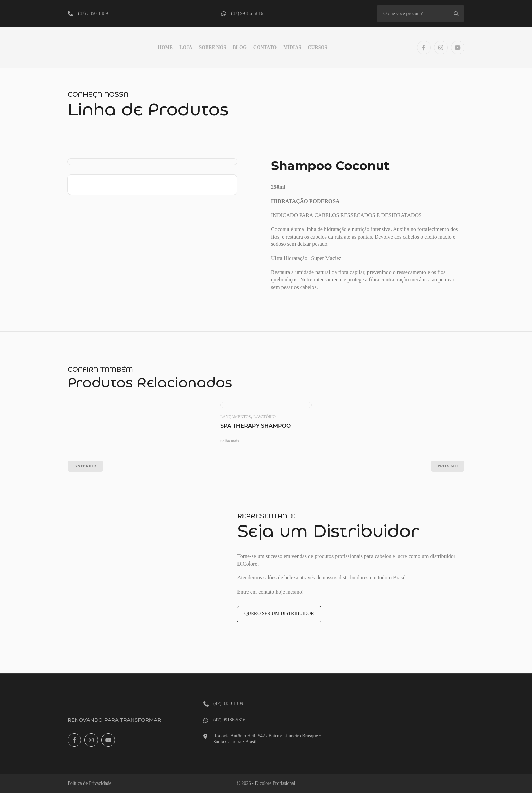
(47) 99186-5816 (247, 13)
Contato (265, 48)
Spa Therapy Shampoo (256, 426)
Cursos (317, 48)
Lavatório (265, 417)
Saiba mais (230, 441)
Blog (240, 48)
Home (165, 48)
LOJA (186, 48)
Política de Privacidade (89, 783)
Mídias (292, 48)
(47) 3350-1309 (93, 13)
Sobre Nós (213, 48)
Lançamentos (235, 417)
